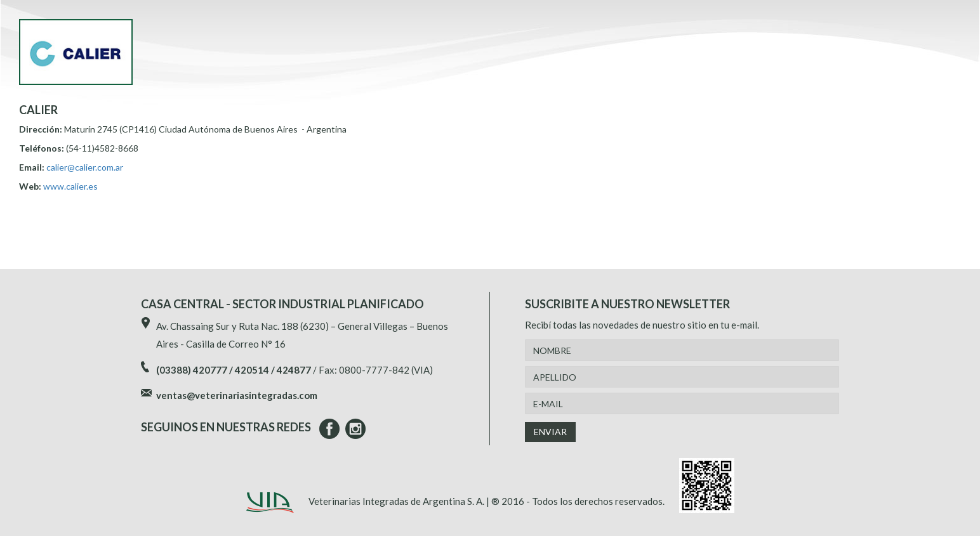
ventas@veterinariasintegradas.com (237, 395)
